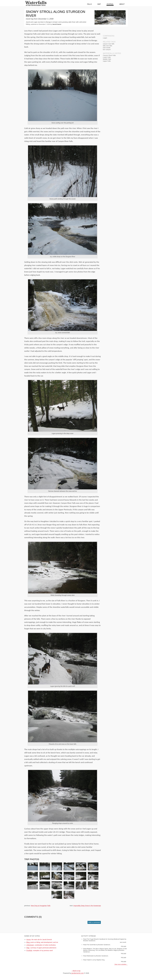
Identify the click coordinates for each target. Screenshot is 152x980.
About (122, 4)
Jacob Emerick (57, 24)
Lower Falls (107, 57)
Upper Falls (107, 61)
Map (99, 4)
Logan (105, 38)
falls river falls (108, 46)
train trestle (107, 48)
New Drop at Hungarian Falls (41, 906)
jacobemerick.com (78, 973)
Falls (89, 4)
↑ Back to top (76, 971)
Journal (110, 4)
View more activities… (121, 964)
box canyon (107, 50)
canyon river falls (109, 44)
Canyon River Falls (109, 55)
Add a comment (94, 922)
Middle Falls (107, 59)
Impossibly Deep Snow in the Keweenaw (87, 906)
